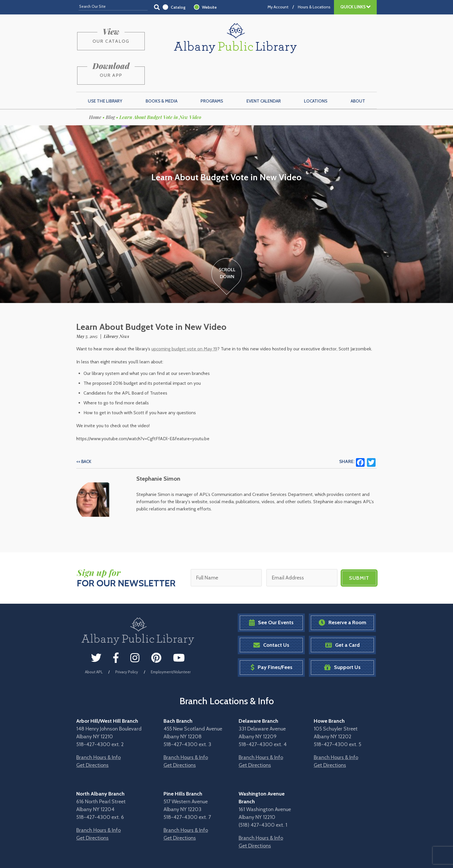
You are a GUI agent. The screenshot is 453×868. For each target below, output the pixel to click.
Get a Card (342, 616)
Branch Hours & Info (99, 728)
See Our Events (271, 594)
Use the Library (105, 73)
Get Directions (92, 736)
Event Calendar (264, 73)
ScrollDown (227, 245)
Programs (212, 73)
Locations (316, 73)
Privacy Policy (127, 643)
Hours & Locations (314, 7)
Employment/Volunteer (171, 643)
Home (95, 89)
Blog (110, 89)
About (358, 73)
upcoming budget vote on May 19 (184, 320)
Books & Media (161, 73)
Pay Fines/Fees (271, 639)
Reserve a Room (342, 594)
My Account (278, 7)
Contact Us (271, 616)
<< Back (84, 433)
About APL (94, 643)
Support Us (342, 639)
